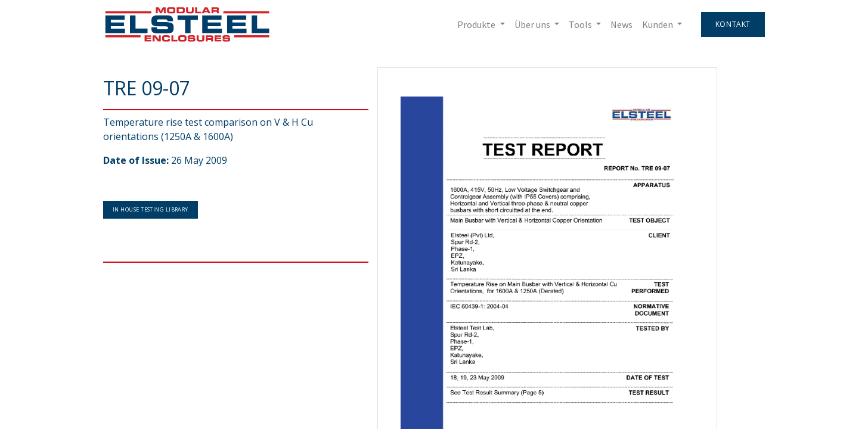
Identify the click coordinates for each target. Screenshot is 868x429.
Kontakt (733, 24)
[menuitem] (621, 24)
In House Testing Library (151, 209)
